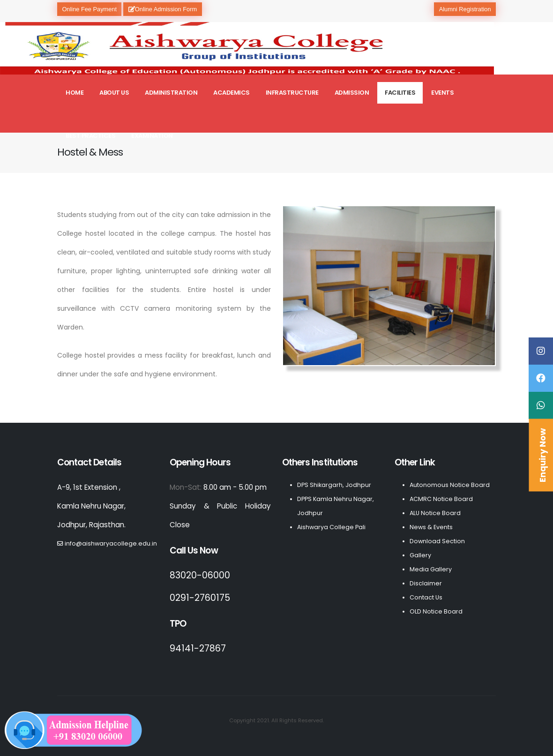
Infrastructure (292, 93)
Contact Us (426, 597)
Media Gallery (431, 569)
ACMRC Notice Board (441, 499)
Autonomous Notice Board (450, 485)
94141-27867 (198, 648)
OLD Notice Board (436, 611)
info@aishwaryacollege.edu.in (111, 543)
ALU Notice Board (435, 513)
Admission (352, 93)
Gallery (420, 555)
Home (75, 93)
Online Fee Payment (89, 9)
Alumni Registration (465, 9)
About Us (114, 93)
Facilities (400, 93)
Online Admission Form (163, 9)
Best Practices (90, 136)
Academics (232, 93)
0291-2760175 (200, 598)
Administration (171, 93)
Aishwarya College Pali (331, 527)
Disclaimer (426, 583)
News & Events (431, 527)
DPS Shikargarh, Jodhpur (334, 485)
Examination (152, 136)
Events (442, 93)
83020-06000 (200, 575)
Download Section (437, 541)
